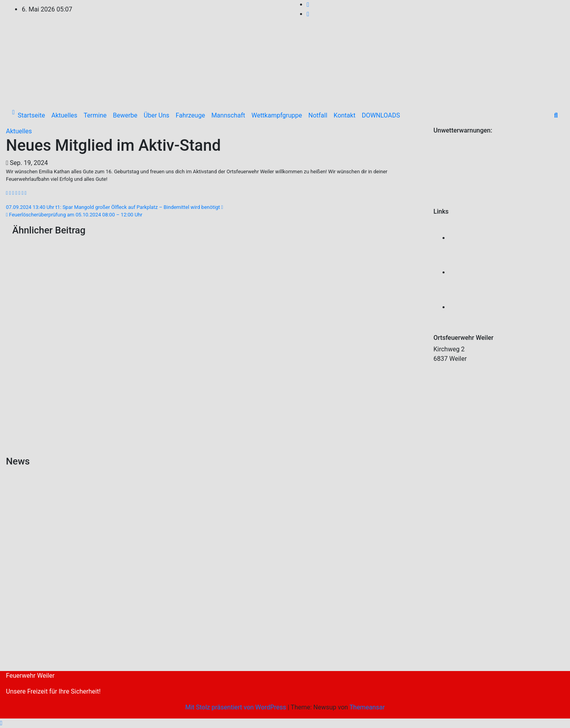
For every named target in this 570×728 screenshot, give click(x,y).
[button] (556, 115)
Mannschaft (228, 115)
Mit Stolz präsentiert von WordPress (237, 707)
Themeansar (367, 707)
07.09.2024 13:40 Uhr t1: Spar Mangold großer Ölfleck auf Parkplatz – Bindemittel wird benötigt (115, 207)
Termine (95, 115)
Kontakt (345, 115)
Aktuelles (65, 115)
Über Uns (157, 115)
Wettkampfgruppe (277, 115)
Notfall (318, 115)
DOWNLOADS (381, 115)
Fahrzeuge (190, 115)
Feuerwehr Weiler (30, 676)
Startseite (31, 115)
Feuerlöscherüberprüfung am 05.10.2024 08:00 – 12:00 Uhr (74, 215)
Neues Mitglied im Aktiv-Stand (113, 145)
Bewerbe (125, 115)
